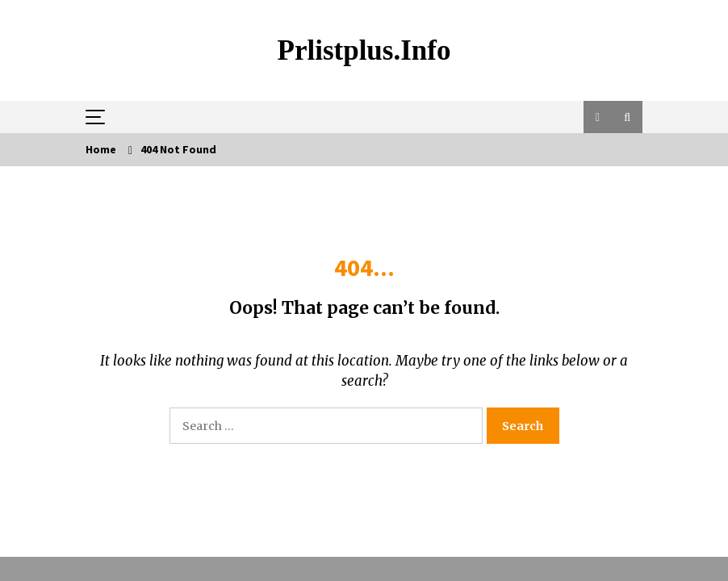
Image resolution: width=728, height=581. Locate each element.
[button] (598, 117)
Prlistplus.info (364, 50)
